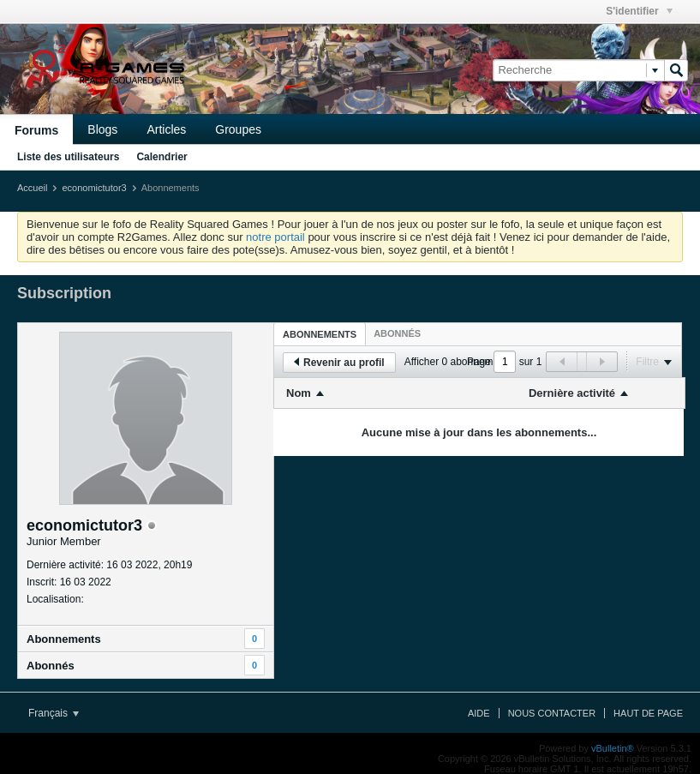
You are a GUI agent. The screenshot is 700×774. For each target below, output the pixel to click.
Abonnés (51, 666)
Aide (479, 713)
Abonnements (64, 639)
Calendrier (162, 157)
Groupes (238, 129)
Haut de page (648, 713)
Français (54, 713)
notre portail (275, 237)
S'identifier (639, 11)
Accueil (32, 188)
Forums (36, 130)
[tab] (320, 334)
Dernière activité (572, 393)
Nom (299, 393)
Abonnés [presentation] (397, 333)
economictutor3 (94, 188)
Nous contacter (552, 713)
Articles (166, 129)
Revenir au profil (339, 363)
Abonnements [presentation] (320, 334)
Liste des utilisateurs (68, 157)
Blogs (102, 129)
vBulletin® (613, 748)
